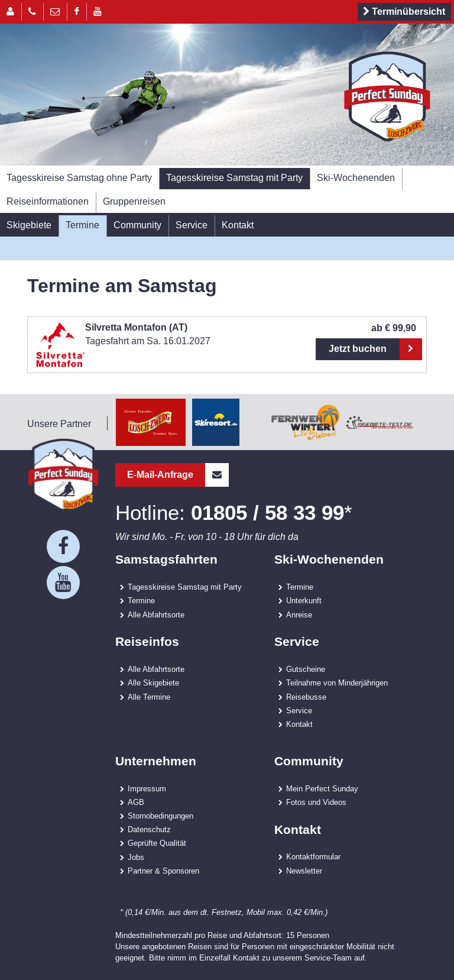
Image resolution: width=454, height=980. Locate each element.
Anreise (299, 614)
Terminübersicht (402, 12)
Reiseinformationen (48, 201)
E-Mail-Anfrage (178, 475)
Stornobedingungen (160, 816)
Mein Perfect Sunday (322, 788)
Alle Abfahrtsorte (156, 614)
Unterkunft (304, 600)
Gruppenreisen (134, 201)
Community (137, 225)
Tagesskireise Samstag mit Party (234, 177)
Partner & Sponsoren (163, 871)
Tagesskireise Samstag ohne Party (79, 177)
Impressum (147, 788)
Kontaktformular (313, 856)
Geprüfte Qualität (157, 843)
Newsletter (304, 871)
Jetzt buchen (358, 349)
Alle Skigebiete (153, 683)
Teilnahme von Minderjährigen (337, 683)
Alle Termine (149, 697)
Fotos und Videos (316, 802)
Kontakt (238, 225)
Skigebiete (29, 225)
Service (192, 225)
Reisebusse (306, 697)
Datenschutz (149, 829)
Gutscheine (306, 669)
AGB (136, 802)
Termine (82, 225)
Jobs (136, 857)
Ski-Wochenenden (356, 177)
